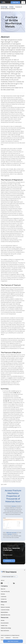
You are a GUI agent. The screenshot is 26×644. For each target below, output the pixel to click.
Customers (4, 597)
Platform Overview (5, 607)
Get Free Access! (13, 641)
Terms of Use (15, 638)
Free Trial (15, 2)
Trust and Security (5, 591)
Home (2, 638)
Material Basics (4, 612)
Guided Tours (4, 626)
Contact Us (9, 561)
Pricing (2, 605)
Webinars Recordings (6, 628)
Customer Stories (5, 610)
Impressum (8, 638)
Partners (3, 594)
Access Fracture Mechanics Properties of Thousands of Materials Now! (13, 496)
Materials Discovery (6, 615)
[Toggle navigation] (23, 2)
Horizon (10, 534)
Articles (3, 620)
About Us (3, 589)
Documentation (5, 623)
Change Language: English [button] (8, 577)
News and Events (5, 631)
